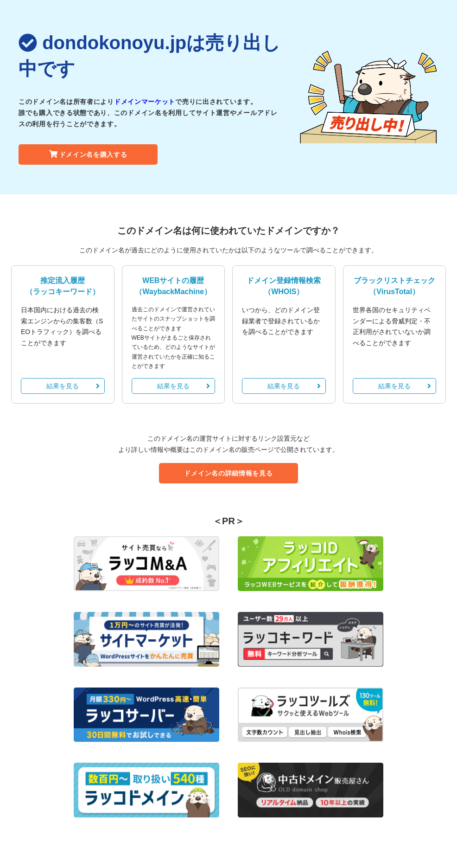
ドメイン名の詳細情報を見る (228, 473)
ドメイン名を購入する (88, 154)
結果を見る (73, 386)
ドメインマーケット (145, 102)
